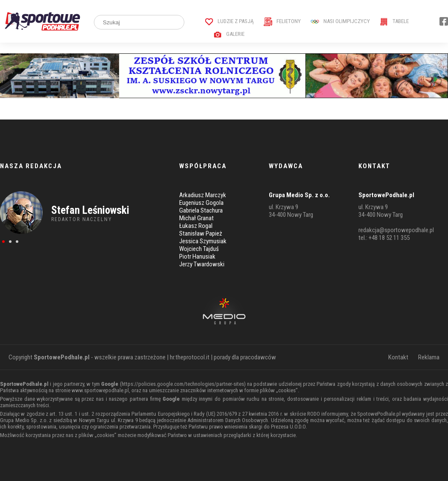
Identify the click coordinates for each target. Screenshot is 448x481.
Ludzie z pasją (229, 21)
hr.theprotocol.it (190, 357)
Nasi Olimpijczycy (340, 21)
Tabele (394, 21)
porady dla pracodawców (245, 357)
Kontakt (398, 357)
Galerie (229, 34)
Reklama (429, 357)
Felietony (282, 21)
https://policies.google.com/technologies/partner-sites (183, 384)
